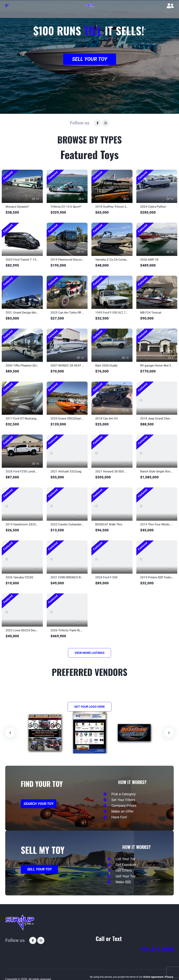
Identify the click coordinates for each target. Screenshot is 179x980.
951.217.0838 (157, 949)
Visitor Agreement (153, 977)
